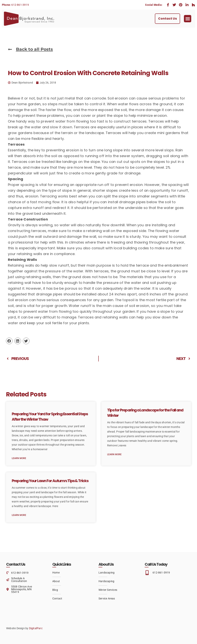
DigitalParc (36, 628)
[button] (188, 19)
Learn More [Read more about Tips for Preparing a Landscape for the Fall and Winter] (114, 454)
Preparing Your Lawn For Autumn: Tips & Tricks (50, 481)
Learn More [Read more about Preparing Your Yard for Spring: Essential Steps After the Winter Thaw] (19, 458)
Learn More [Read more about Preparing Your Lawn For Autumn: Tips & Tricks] (19, 515)
